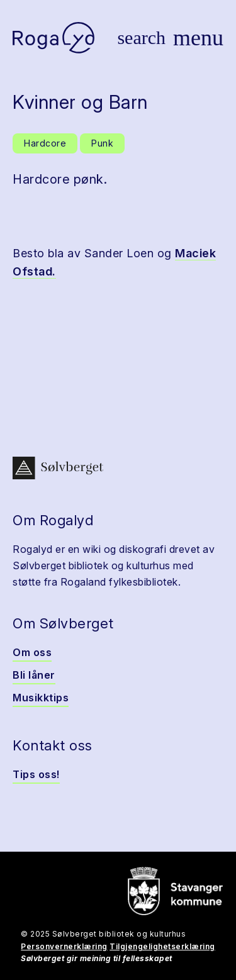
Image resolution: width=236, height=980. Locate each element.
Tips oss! (36, 774)
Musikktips (41, 698)
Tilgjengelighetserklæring (162, 946)
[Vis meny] (198, 38)
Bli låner (34, 675)
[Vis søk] (141, 38)
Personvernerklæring (64, 946)
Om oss (32, 652)
